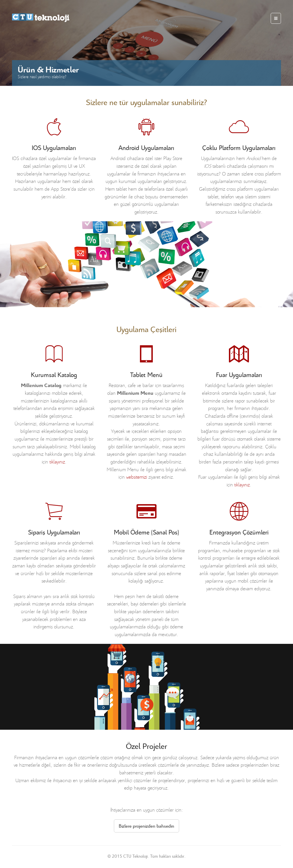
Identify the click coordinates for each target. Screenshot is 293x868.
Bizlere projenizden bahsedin (146, 826)
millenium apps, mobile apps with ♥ (41, 18)
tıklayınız (57, 461)
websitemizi (137, 477)
